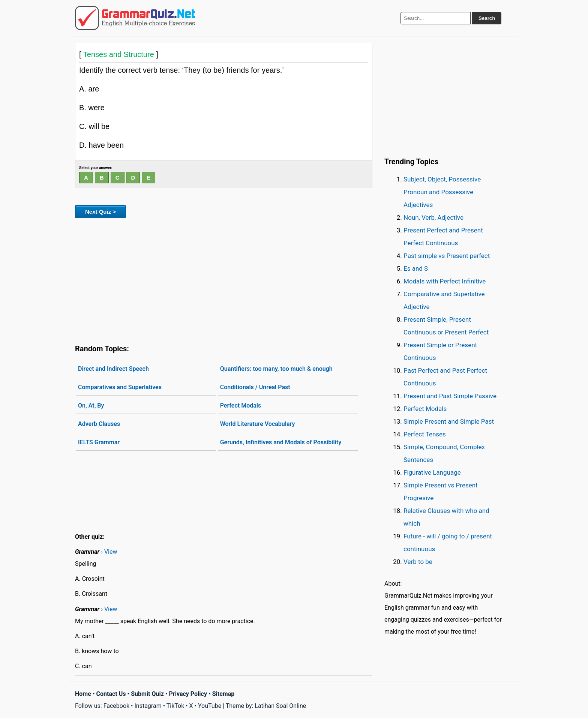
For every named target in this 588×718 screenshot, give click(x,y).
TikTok (175, 706)
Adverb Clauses (99, 424)
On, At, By (91, 405)
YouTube (210, 706)
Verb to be (418, 562)
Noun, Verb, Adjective (433, 217)
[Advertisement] (224, 280)
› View (109, 552)
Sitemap (223, 694)
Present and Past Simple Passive (450, 396)
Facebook (116, 706)
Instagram (148, 706)
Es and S (416, 268)
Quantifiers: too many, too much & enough (276, 369)
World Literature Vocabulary (258, 424)
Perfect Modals (241, 405)
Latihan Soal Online (280, 706)
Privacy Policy (188, 694)
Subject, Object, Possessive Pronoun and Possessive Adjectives (442, 192)
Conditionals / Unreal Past (255, 387)
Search (487, 18)
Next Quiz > (100, 212)
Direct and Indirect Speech (113, 369)
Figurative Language (432, 472)
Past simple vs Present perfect (447, 256)
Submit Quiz (147, 694)
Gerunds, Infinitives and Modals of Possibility (281, 442)
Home (83, 694)
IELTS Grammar (99, 442)
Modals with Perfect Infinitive (445, 281)
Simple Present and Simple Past (449, 421)
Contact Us (111, 694)
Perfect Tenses (425, 434)
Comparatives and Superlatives (120, 387)
